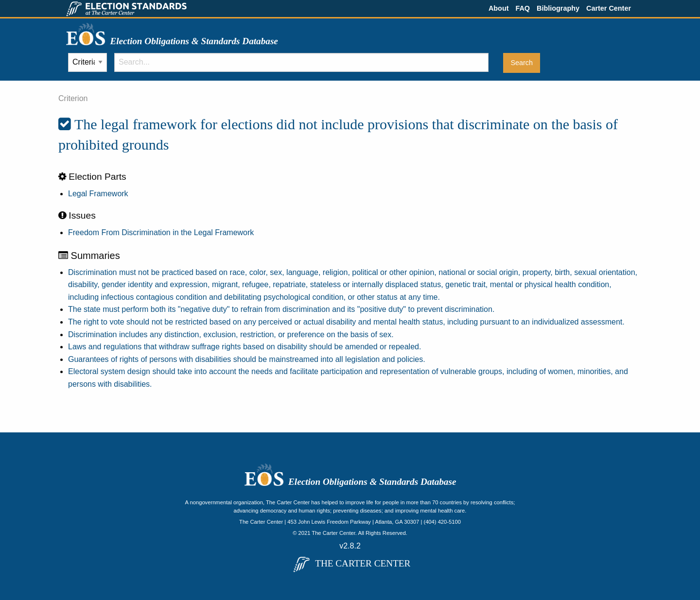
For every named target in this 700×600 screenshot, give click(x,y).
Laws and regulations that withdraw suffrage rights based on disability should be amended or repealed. (245, 347)
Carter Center (609, 8)
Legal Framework (98, 194)
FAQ (523, 8)
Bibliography (558, 8)
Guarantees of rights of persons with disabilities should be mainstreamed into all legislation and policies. (247, 359)
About (499, 8)
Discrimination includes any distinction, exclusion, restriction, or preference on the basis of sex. (231, 334)
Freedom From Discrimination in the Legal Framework (161, 232)
